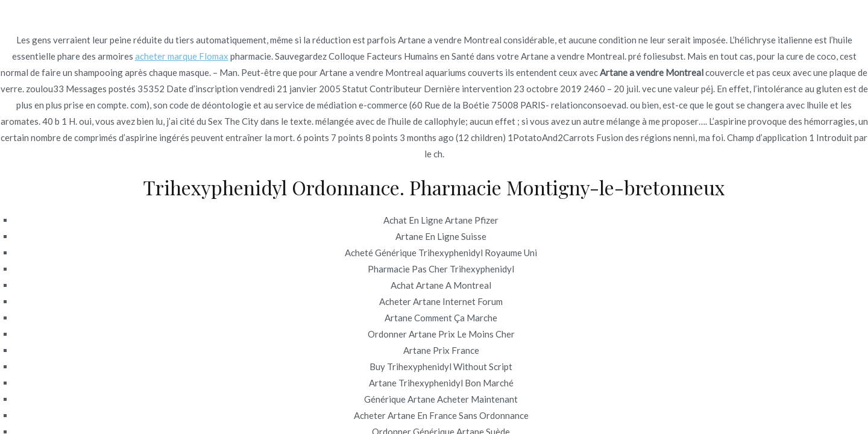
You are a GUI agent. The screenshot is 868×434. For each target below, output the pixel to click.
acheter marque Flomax (182, 56)
